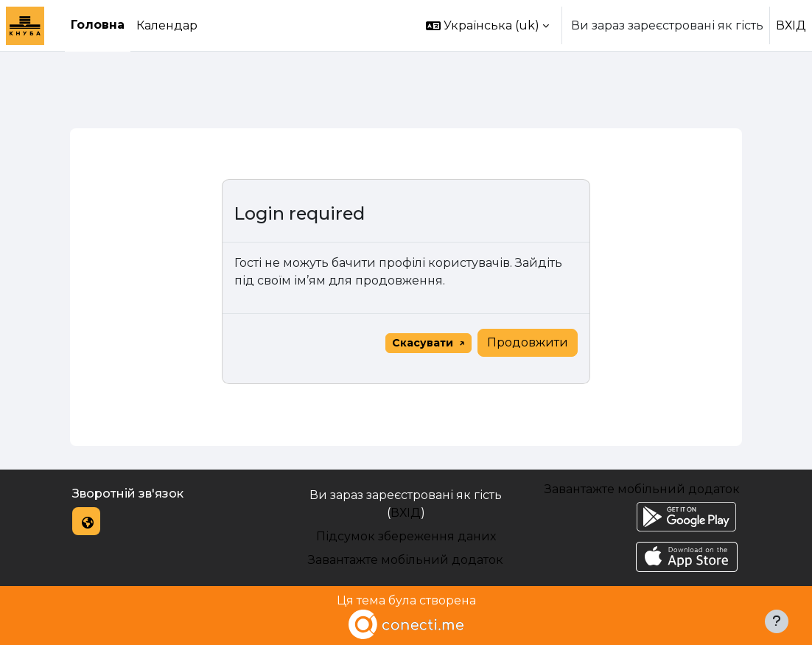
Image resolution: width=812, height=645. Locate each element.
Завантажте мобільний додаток (406, 560)
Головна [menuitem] (98, 25)
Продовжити (528, 342)
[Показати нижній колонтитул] (777, 621)
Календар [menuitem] (167, 25)
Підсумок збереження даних (406, 536)
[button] (487, 25)
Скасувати (423, 343)
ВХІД (791, 25)
